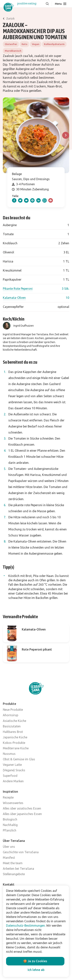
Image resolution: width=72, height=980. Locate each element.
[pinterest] (32, 200)
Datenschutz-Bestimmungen (25, 926)
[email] (26, 200)
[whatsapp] (45, 200)
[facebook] (14, 200)
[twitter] (20, 200)
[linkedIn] (38, 200)
